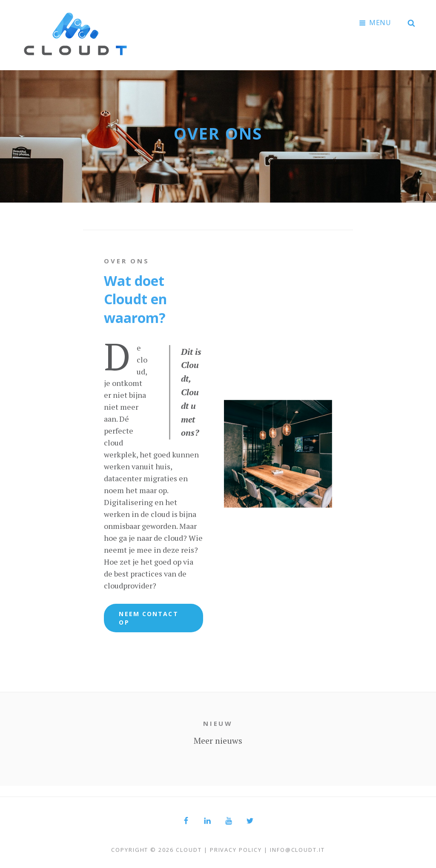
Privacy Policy (236, 848)
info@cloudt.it (297, 848)
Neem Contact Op (148, 616)
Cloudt (189, 848)
